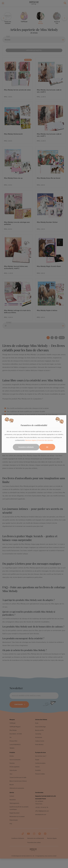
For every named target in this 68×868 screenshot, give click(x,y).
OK (47, 447)
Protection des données (45, 440)
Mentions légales (31, 440)
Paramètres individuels (26, 447)
